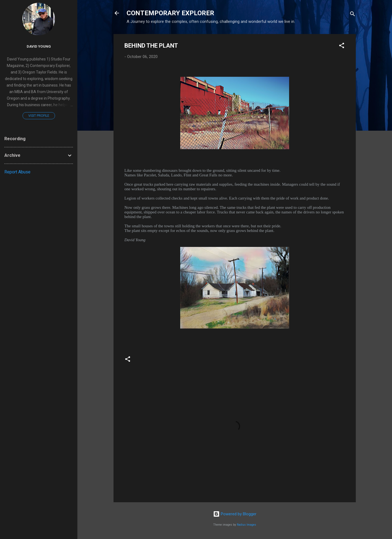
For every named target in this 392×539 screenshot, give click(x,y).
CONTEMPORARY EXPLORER (170, 13)
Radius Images (246, 525)
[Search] (353, 15)
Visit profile (39, 116)
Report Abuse (17, 172)
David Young (39, 46)
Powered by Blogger (235, 514)
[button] (342, 46)
